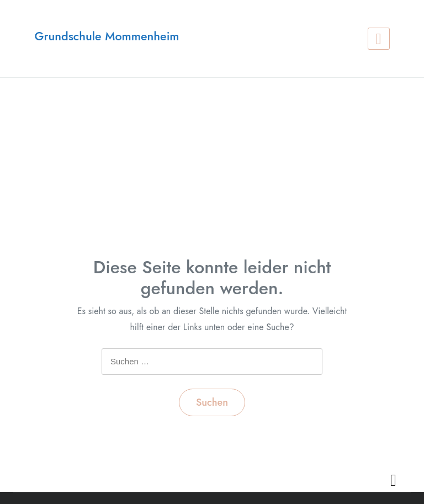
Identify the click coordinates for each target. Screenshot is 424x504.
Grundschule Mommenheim (107, 36)
